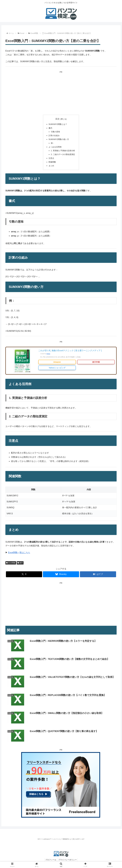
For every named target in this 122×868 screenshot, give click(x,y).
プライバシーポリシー (68, 860)
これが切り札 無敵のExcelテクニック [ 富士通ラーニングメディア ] (70, 351)
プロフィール (50, 860)
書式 (50, 128)
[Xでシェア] (24, 574)
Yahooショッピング (57, 368)
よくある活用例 (55, 147)
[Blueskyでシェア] (61, 574)
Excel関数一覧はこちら (19, 553)
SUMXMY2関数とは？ (58, 124)
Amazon (57, 362)
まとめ (51, 166)
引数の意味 (55, 132)
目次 (58, 119)
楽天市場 (96, 362)
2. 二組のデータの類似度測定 (63, 154)
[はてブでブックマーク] (98, 574)
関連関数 (52, 162)
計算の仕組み (54, 135)
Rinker (48, 354)
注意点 (51, 158)
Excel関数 (11, 563)
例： (53, 143)
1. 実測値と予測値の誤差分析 (63, 151)
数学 (20, 563)
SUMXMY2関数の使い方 (59, 139)
